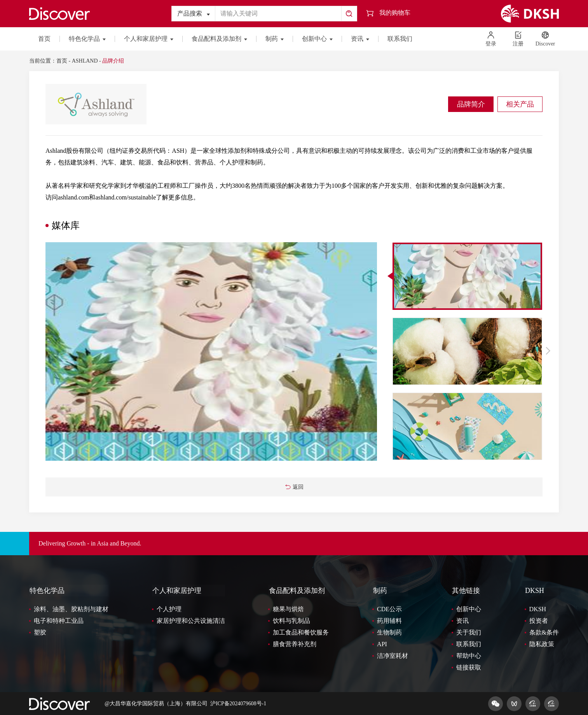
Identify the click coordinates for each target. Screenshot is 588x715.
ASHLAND (85, 61)
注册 (518, 39)
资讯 (360, 39)
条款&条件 (544, 632)
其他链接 (466, 591)
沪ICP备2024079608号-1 (238, 703)
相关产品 (519, 104)
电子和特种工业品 (59, 620)
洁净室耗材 (393, 655)
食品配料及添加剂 (219, 39)
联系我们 (400, 39)
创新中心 (317, 39)
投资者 (539, 620)
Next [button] (547, 351)
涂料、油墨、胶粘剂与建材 (71, 609)
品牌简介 (469, 104)
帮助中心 (469, 655)
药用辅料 (389, 620)
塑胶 (40, 632)
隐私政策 (542, 644)
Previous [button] (372, 351)
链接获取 (469, 667)
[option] (211, 351)
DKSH (534, 591)
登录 (491, 39)
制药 (275, 39)
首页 (44, 39)
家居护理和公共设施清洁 (191, 620)
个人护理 (169, 609)
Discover (545, 39)
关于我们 (469, 632)
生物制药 (389, 632)
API (382, 644)
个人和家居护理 (149, 39)
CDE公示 (389, 609)
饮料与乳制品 (291, 620)
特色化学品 (87, 39)
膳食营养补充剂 (295, 644)
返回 (294, 487)
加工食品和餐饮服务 (301, 632)
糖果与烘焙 (288, 609)
